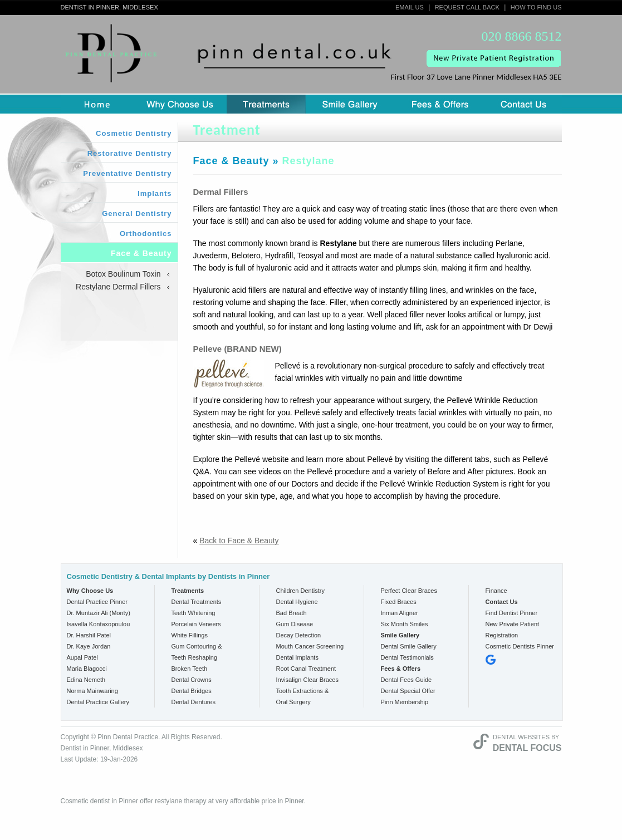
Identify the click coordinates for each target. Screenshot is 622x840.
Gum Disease (295, 624)
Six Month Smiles (405, 624)
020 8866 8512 (522, 36)
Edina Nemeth (86, 680)
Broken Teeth (190, 669)
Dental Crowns (192, 680)
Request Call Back (467, 7)
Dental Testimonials (407, 657)
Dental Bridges (192, 691)
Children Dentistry (300, 591)
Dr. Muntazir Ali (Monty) (99, 613)
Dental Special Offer (408, 691)
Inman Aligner (400, 613)
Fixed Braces (399, 602)
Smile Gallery (350, 104)
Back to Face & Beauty (239, 541)
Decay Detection (299, 635)
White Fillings (190, 635)
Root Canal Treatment (306, 669)
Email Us (410, 7)
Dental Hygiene (297, 602)
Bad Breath (292, 613)
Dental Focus (527, 748)
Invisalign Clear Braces (308, 680)
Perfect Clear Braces (409, 591)
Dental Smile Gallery (409, 646)
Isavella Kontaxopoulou (99, 624)
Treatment (266, 104)
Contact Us (523, 104)
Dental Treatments (197, 602)
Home (97, 104)
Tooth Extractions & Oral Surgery (303, 696)
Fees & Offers (440, 104)
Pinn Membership (405, 702)
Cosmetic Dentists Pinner (520, 646)
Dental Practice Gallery (98, 702)
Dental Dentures (194, 702)
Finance (496, 591)
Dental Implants (297, 657)
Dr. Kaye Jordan (89, 646)
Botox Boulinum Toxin (123, 274)
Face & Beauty (231, 161)
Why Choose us (180, 104)
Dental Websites (521, 737)
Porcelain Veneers (196, 624)
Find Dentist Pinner (512, 613)
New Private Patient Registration (513, 630)
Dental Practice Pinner (97, 602)
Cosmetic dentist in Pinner (99, 801)
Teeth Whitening (194, 613)
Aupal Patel (82, 657)
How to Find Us (536, 7)
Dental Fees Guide (406, 680)
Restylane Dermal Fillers (118, 287)
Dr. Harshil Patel (89, 635)
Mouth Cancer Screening (310, 646)
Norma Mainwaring (92, 691)
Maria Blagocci (87, 669)
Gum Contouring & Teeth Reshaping (197, 652)
